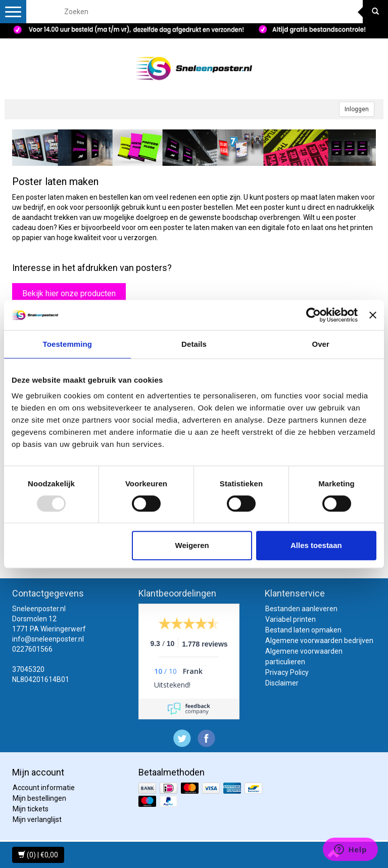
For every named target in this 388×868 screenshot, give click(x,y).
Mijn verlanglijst (37, 819)
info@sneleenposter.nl (48, 639)
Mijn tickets (31, 809)
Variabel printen (290, 619)
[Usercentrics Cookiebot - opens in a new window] (313, 315)
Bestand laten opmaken (303, 630)
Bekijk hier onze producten (69, 293)
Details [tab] (194, 344)
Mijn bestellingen (39, 798)
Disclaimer (282, 683)
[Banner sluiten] (373, 315)
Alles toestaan (316, 545)
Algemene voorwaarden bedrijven (319, 641)
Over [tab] (321, 344)
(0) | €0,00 (38, 855)
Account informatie (44, 788)
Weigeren (192, 545)
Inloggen (357, 109)
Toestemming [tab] (68, 344)
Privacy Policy (287, 672)
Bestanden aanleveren (301, 609)
